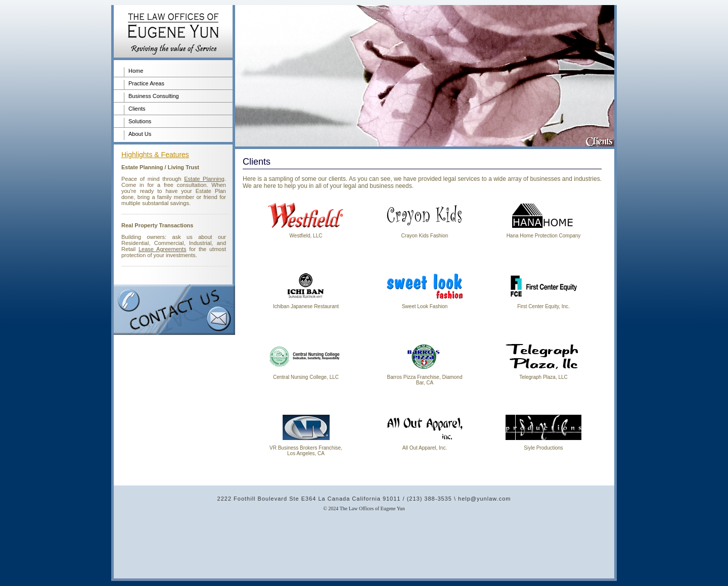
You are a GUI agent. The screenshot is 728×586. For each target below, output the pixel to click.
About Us (140, 134)
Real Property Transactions (157, 225)
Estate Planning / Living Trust (160, 167)
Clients (137, 109)
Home (136, 71)
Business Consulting (154, 96)
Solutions (140, 121)
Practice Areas (146, 83)
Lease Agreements (162, 249)
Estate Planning (204, 179)
